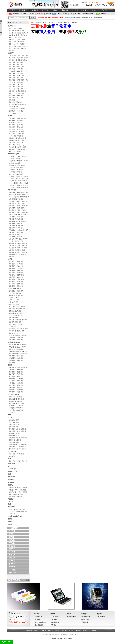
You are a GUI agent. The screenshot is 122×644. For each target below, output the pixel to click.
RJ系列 (17, 490)
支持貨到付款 (73, 18)
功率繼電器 (12, 358)
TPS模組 (11, 185)
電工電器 (12, 552)
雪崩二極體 (12, 73)
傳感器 (10, 259)
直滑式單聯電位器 (14, 422)
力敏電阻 (11, 204)
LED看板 (19, 172)
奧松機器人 (12, 480)
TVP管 (26, 71)
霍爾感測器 (20, 286)
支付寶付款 (54, 619)
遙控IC (24, 40)
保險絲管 (17, 345)
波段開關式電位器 (14, 442)
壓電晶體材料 (13, 399)
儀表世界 (12, 561)
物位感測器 (20, 282)
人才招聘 (43, 630)
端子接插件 (17, 151)
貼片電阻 (26, 192)
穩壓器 (25, 367)
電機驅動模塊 (13, 295)
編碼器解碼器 (13, 35)
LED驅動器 (18, 159)
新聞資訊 (50, 630)
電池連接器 (20, 129)
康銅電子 (18, 252)
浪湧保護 (22, 349)
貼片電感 (18, 246)
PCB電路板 (21, 403)
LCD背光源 (12, 187)
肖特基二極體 (21, 67)
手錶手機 (105, 10)
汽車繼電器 (20, 360)
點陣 (10, 415)
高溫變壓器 (12, 381)
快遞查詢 (72, 630)
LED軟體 (18, 163)
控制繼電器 (12, 360)
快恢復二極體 (13, 60)
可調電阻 (11, 212)
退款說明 (85, 622)
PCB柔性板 (12, 410)
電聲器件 (11, 499)
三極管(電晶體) (22, 60)
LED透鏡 (25, 161)
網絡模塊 (24, 320)
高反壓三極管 (22, 91)
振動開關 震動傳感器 (15, 311)
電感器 (24, 250)
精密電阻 (18, 210)
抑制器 (16, 349)
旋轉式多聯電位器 (14, 427)
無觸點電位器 (23, 438)
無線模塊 (21, 295)
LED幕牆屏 (12, 172)
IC (9, 466)
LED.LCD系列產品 (14, 154)
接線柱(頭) (18, 147)
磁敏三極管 (20, 95)
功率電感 (24, 246)
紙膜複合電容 (13, 228)
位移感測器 (20, 277)
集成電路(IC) (12, 26)
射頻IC (22, 31)
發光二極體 (19, 168)
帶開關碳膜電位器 (14, 436)
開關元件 (11, 485)
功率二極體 (20, 78)
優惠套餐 (48, 14)
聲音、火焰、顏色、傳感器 (17, 307)
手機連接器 (12, 120)
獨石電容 (19, 237)
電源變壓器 (12, 372)
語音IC (11, 42)
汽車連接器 (12, 118)
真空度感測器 (21, 275)
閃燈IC (11, 37)
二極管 (59, 14)
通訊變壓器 (20, 390)
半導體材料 (21, 399)
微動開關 (11, 488)
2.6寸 (10, 511)
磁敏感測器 (12, 268)
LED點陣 (18, 179)
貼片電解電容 (22, 254)
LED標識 (11, 176)
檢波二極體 (12, 58)
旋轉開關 (11, 492)
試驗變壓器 (20, 374)
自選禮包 (32, 14)
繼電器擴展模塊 (24, 195)
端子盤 (24, 147)
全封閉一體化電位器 (15, 440)
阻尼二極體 (12, 76)
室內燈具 (65, 10)
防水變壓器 (12, 385)
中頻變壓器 (12, 392)
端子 (26, 118)
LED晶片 (24, 156)
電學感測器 (20, 284)
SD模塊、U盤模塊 (14, 298)
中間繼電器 (24, 354)
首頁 (14, 10)
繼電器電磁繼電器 (14, 354)
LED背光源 (18, 176)
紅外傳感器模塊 (13, 302)
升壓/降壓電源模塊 (88, 14)
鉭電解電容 (23, 221)
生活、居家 (13, 573)
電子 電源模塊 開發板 (15, 288)
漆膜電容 (11, 235)
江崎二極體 (20, 73)
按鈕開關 (18, 492)
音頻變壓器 (20, 372)
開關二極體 (20, 111)
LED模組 (25, 176)
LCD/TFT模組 (13, 183)
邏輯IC (17, 31)
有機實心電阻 (13, 215)
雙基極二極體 (21, 76)
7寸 (14, 514)
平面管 (16, 82)
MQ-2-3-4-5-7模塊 (14, 300)
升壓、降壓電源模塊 (15, 293)
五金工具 (12, 555)
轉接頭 (23, 149)
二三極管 (11, 53)
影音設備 (12, 546)
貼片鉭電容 (12, 192)
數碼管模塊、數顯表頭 (15, 329)
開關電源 (11, 367)
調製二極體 (12, 67)
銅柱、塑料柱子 (13, 454)
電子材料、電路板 (14, 394)
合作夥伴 (57, 630)
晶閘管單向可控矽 (14, 109)
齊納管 (21, 82)
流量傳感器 (12, 264)
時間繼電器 (20, 356)
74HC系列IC (12, 469)
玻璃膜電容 (12, 237)
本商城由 (53, 639)
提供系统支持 (68, 639)
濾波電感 (18, 243)
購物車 (99, 5)
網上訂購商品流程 (40, 622)
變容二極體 (12, 64)
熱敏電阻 (21, 199)
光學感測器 (20, 268)
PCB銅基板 (20, 406)
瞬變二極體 (20, 64)
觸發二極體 (20, 62)
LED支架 (11, 163)
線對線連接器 (22, 138)
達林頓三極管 (13, 91)
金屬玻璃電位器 (13, 447)
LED (71, 14)
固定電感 (24, 248)
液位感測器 (20, 264)
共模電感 (11, 246)
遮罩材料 (11, 401)
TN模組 (20, 183)
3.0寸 (18, 511)
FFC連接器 (21, 134)
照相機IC (17, 44)
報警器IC (23, 44)
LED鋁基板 (12, 456)
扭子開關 (24, 492)
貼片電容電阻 (13, 199)
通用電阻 (11, 201)
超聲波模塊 (20, 291)
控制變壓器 (20, 379)
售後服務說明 (86, 617)
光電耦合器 (12, 51)
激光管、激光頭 (13, 333)
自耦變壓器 (12, 387)
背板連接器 (12, 127)
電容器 (16, 195)
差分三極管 (12, 100)
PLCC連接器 (12, 136)
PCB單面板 (20, 410)
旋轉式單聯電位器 (14, 420)
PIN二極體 (20, 71)
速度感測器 (12, 279)
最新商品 (103, 14)
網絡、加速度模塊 (14, 304)
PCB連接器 (12, 123)
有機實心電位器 (13, 438)
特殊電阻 (24, 210)
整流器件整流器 (13, 107)
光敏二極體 (20, 84)
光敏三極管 (12, 98)
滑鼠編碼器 (12, 497)
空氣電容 (19, 230)
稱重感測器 (12, 273)
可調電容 (24, 252)
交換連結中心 (102, 617)
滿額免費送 (40, 14)
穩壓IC (16, 28)
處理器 (20, 35)
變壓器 (10, 365)
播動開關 (18, 488)
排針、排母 (12, 145)
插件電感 (24, 243)
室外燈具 (26, 187)
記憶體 (16, 33)
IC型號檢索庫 (14, 528)
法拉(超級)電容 (13, 239)
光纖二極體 (12, 84)
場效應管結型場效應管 (15, 102)
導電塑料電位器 (13, 449)
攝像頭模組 (20, 340)
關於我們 (29, 630)
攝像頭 (10, 522)
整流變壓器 (20, 370)
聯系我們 (36, 630)
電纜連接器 (12, 125)
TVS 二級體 (12, 113)
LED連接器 (20, 120)
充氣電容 (11, 232)
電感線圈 (11, 243)
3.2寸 (23, 511)
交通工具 (12, 558)
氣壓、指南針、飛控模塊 (16, 324)
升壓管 (11, 82)
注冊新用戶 (38, 617)
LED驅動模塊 (13, 326)
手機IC (65, 14)
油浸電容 (11, 241)
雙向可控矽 (24, 109)
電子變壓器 (12, 376)
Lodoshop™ (60, 639)
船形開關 (23, 490)
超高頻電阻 (12, 208)
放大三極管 (20, 87)
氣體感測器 (12, 275)
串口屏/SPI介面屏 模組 (15, 516)
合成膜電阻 (25, 212)
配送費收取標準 (71, 617)
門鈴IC (25, 35)
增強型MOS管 (22, 104)
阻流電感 (18, 250)
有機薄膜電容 (19, 232)
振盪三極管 (20, 89)
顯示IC (22, 42)
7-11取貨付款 (55, 617)
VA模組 (26, 183)
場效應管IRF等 (13, 471)
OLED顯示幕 (13, 165)
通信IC (11, 28)
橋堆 (27, 80)
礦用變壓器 (20, 376)
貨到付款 (53, 625)
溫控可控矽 (12, 111)
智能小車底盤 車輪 (14, 335)
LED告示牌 (20, 174)
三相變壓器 (12, 370)
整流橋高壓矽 (21, 80)
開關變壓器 (12, 379)
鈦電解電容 (20, 223)
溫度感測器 (20, 262)
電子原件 (45, 10)
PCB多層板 (20, 408)
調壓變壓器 (20, 385)
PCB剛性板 (12, 408)
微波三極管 (12, 95)
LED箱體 (19, 161)
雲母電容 (21, 228)
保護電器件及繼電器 (14, 342)
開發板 (10, 519)
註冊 (91, 5)
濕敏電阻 (24, 201)
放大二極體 (20, 69)
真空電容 (26, 230)
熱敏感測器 (20, 266)
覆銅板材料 (19, 401)
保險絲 (11, 345)
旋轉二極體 (12, 78)
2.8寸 (14, 511)
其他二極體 (12, 87)
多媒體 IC (17, 48)
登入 (87, 5)
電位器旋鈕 (23, 449)
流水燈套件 (12, 338)
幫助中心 (105, 5)
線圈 (10, 474)
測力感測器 (20, 271)
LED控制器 (12, 161)
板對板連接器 (13, 138)
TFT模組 (24, 181)
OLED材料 (12, 168)
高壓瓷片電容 (13, 254)
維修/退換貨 (86, 619)
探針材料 (22, 454)
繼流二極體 (12, 80)
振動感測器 (12, 286)
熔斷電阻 (24, 204)
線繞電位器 (23, 447)
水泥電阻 (11, 210)
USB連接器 (12, 129)
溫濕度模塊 (12, 291)
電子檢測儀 (12, 477)
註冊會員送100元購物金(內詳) (92, 18)
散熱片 (10, 504)
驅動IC (21, 28)
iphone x (95, 10)
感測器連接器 (13, 134)
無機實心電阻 (22, 215)
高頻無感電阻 (21, 208)
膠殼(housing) (20, 145)
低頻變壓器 (20, 392)
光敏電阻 (18, 201)
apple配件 (85, 10)
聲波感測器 (12, 284)
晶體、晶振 (12, 464)
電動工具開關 (13, 494)
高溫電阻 (18, 206)
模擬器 (21, 33)
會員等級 (38, 619)
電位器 (10, 418)
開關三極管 (21, 93)
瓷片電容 (11, 257)
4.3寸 (10, 514)
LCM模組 (18, 181)
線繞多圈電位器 (13, 431)
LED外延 (11, 159)
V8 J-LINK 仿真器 (14, 197)
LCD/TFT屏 (12, 507)
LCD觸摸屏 (24, 185)
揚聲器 (11, 502)
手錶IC (21, 37)
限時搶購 (16, 14)
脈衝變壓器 (20, 381)
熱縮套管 (24, 461)
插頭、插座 (21, 140)
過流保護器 (23, 351)
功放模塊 (26, 329)
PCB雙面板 (12, 406)
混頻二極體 (12, 69)
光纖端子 (11, 147)
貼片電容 (19, 192)
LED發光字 (12, 174)
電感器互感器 (19, 241)
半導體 (11, 534)
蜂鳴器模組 (12, 340)
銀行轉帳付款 (55, 622)
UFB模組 (17, 185)
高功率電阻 (25, 206)
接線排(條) (12, 149)
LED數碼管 (20, 170)
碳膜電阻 (18, 212)
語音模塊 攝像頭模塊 (15, 322)
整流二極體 (25, 56)
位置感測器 (12, 277)
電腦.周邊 (25, 10)
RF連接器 (20, 136)
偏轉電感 (11, 252)
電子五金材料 (13, 403)
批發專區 (12, 564)
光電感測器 (12, 266)
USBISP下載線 (25, 197)
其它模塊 (23, 335)
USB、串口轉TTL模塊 (15, 315)
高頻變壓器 (19, 367)
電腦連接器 (20, 118)
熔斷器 (17, 351)
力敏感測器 (12, 271)
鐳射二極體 (12, 62)
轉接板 (11, 397)
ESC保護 (11, 351)
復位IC (21, 46)
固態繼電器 (12, 356)
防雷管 (11, 349)
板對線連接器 (13, 140)
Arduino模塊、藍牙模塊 (16, 313)
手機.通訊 (12, 537)
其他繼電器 (12, 362)
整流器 (26, 58)
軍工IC (11, 46)
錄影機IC (17, 42)
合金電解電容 (13, 226)
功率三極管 (12, 89)
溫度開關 (23, 345)
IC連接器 (19, 123)
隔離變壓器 (20, 387)
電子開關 (21, 494)
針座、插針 (12, 143)
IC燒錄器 (11, 482)
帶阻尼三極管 (13, 93)
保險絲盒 (18, 347)
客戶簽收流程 (39, 625)
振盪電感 (11, 248)
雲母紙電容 (12, 230)
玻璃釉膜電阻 (19, 219)
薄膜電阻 (11, 219)
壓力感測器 (12, 262)
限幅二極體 (20, 58)
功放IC (16, 46)
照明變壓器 (20, 383)
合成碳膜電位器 (13, 444)
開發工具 (11, 524)
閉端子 (11, 151)
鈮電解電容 (12, 223)
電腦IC (11, 44)
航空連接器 (21, 132)
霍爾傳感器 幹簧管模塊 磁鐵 (17, 309)
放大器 (11, 33)
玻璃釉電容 (19, 235)
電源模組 (11, 31)
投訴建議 (111, 5)
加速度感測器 (21, 279)
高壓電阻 (11, 206)
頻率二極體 (12, 71)
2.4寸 (27, 509)
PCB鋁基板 (12, 412)
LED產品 (11, 156)
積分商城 (24, 14)
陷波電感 (18, 248)
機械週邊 (12, 567)
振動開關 (24, 488)
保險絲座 (11, 347)
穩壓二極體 (17, 56)
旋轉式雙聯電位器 (14, 425)
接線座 (18, 149)
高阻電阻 (18, 204)
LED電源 (12, 570)
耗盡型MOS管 (13, 104)
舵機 (23, 331)
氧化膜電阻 (20, 217)
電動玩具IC (12, 40)
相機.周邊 (75, 10)
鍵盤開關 (11, 490)
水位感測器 (20, 338)
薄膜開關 (19, 497)
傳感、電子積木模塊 (15, 320)
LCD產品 (18, 156)
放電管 (24, 347)
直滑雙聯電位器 (13, 429)
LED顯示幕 (12, 170)
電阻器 (11, 195)
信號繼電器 (20, 358)
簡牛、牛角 (20, 143)
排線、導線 (12, 461)
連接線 (19, 461)
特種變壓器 (12, 383)
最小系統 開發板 (14, 318)
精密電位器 (23, 431)
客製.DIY (12, 549)
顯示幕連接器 (13, 132)
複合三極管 (20, 98)
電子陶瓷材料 (18, 397)
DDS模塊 (11, 331)
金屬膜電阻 (12, 217)
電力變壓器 (12, 374)
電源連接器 (20, 125)
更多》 (28, 580)
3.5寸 (27, 511)
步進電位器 (23, 429)
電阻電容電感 (12, 190)
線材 (10, 459)
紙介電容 (21, 226)
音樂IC (55, 10)
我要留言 (79, 630)
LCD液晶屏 (25, 179)
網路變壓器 (12, 390)
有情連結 (65, 630)
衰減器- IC (24, 48)
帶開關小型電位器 (14, 433)
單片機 (26, 33)
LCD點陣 (11, 181)
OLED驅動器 (21, 165)
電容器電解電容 (13, 221)
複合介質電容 (23, 239)
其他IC (11, 48)
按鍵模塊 (18, 331)
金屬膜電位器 (23, 444)
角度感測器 (12, 282)
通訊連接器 (20, 127)
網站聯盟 (86, 630)
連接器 (10, 116)
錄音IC (26, 46)
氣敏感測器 (20, 273)
